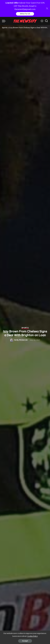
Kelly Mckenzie (21, 340)
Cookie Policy (32, 636)
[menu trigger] (5, 21)
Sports (25, 328)
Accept (25, 641)
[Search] (46, 21)
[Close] (47, 8)
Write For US (25, 14)
